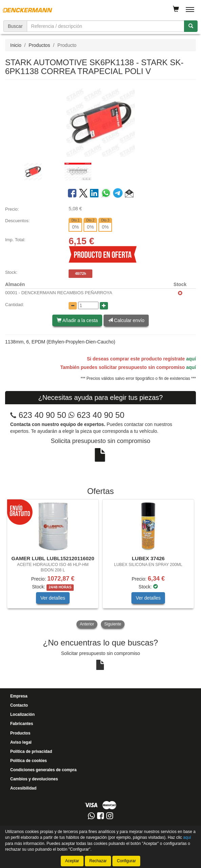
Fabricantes (22, 724)
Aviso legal (21, 742)
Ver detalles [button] (53, 598)
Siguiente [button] (113, 624)
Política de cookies (29, 761)
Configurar (126, 861)
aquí (191, 359)
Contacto (19, 705)
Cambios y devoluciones (34, 779)
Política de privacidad (31, 751)
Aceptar (72, 861)
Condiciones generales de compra (43, 770)
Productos (39, 45)
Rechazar (98, 861)
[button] (129, 194)
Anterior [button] (87, 624)
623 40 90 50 (42, 415)
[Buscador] (106, 26)
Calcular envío (126, 320)
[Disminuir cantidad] (73, 306)
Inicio (16, 45)
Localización (22, 714)
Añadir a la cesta (77, 320)
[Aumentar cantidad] (104, 306)
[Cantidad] (88, 305)
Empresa (19, 696)
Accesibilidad (23, 788)
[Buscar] (191, 26)
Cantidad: (15, 305)
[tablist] (100, 171)
